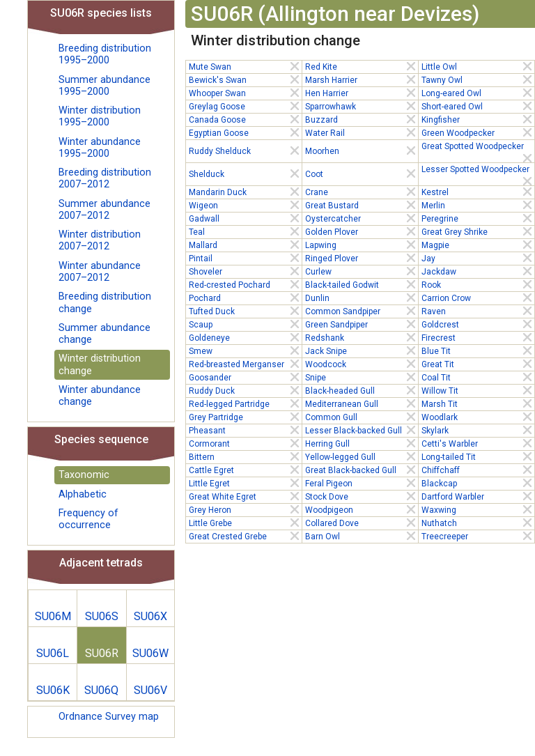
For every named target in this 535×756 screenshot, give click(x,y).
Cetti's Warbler (478, 443)
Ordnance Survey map (109, 717)
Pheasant (245, 430)
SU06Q (101, 690)
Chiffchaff (478, 470)
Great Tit (478, 364)
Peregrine (478, 218)
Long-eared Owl (478, 93)
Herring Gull (362, 443)
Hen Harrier (362, 93)
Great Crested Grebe (245, 536)
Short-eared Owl (478, 106)
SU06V (150, 690)
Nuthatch (478, 523)
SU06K (53, 690)
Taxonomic (84, 475)
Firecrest (478, 337)
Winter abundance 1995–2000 (100, 148)
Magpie (478, 245)
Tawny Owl (478, 79)
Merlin (478, 205)
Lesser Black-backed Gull (362, 430)
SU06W (150, 653)
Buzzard (362, 119)
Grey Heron (245, 509)
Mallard (245, 245)
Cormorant (245, 443)
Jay (478, 258)
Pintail (245, 258)
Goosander (245, 377)
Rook (478, 284)
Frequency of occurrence (88, 519)
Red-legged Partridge (245, 403)
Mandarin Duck (245, 192)
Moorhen (362, 151)
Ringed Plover (362, 258)
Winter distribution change (100, 364)
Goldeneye (245, 337)
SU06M (53, 616)
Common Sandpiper (362, 311)
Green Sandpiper (362, 324)
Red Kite (362, 66)
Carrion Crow (478, 298)
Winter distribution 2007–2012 (100, 240)
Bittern (245, 456)
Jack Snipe (362, 350)
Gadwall (245, 218)
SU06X (150, 616)
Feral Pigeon (362, 483)
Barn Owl (362, 536)
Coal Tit (478, 377)
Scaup (245, 324)
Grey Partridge (245, 417)
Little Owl (478, 66)
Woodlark (478, 417)
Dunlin (362, 298)
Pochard (245, 298)
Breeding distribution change (105, 302)
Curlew (362, 271)
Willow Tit (478, 390)
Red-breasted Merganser (245, 364)
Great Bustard (362, 205)
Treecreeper (478, 536)
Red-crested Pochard (245, 284)
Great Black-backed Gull (362, 470)
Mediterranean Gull (362, 403)
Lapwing (362, 245)
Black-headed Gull (362, 390)
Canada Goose (245, 119)
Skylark (478, 430)
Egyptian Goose (245, 132)
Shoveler (245, 271)
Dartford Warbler (478, 496)
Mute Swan (245, 66)
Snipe (362, 377)
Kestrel (478, 192)
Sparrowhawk (362, 106)
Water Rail (362, 132)
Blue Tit (478, 350)
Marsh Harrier (362, 79)
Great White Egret (245, 496)
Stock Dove (362, 496)
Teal (245, 231)
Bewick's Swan (245, 79)
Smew (245, 350)
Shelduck (245, 173)
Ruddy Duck (245, 390)
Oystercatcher (362, 218)
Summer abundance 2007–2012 (104, 210)
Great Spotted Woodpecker (478, 147)
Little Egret (245, 483)
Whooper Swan (245, 93)
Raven (478, 311)
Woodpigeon (362, 509)
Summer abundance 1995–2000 (104, 86)
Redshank (362, 337)
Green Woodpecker (478, 132)
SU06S (102, 616)
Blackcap (478, 483)
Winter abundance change (100, 396)
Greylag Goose (245, 106)
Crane (362, 192)
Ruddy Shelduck (245, 151)
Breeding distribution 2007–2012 (105, 178)
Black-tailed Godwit (362, 284)
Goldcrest (478, 324)
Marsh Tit (478, 403)
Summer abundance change (104, 334)
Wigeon (245, 205)
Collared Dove (362, 523)
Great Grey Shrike (478, 231)
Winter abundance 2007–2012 (100, 272)
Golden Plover (362, 231)
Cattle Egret (245, 470)
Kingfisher (478, 119)
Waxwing (478, 509)
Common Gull (362, 417)
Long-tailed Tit (478, 456)
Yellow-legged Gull (362, 456)
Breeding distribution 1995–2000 (105, 54)
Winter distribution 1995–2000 (100, 116)
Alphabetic (83, 494)
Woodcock (362, 364)
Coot (362, 173)
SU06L (53, 653)
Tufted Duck (245, 311)
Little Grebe (245, 523)
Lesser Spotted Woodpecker (478, 170)
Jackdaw (478, 271)
